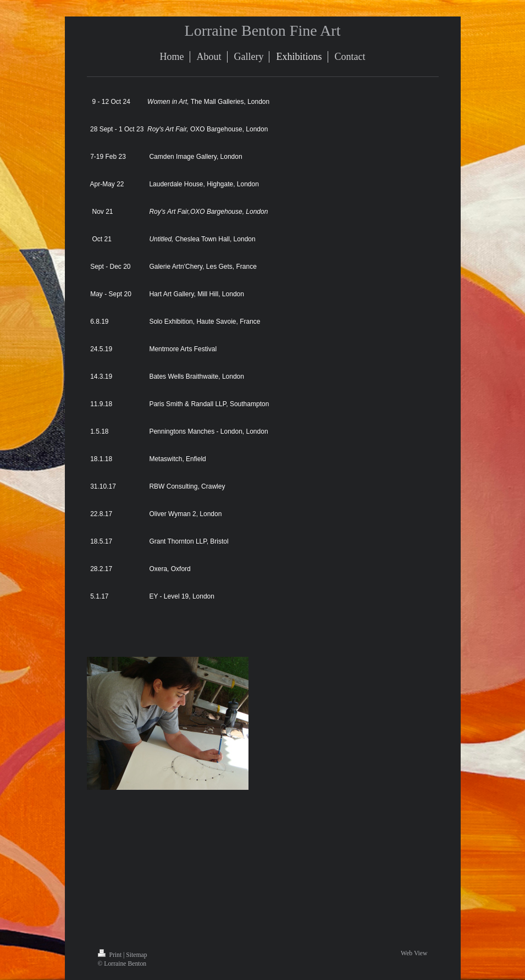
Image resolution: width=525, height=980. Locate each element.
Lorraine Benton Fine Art (263, 31)
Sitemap (136, 955)
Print (111, 955)
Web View (414, 953)
